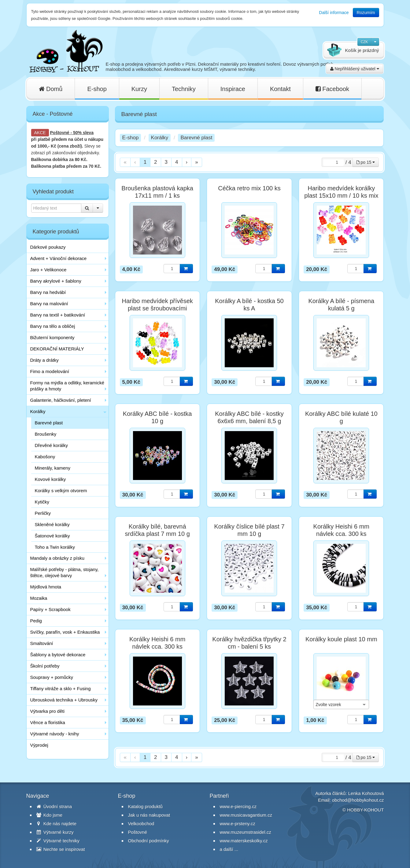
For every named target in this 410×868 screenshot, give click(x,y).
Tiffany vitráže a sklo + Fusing (61, 689)
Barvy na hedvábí (48, 292)
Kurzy (139, 89)
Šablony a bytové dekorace (58, 655)
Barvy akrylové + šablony (56, 281)
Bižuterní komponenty (52, 337)
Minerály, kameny (53, 468)
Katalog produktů (145, 806)
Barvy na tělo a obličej (53, 326)
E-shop (97, 89)
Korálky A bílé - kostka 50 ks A (249, 305)
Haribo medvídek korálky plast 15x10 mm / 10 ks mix (341, 192)
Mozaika (39, 598)
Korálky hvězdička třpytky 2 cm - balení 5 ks (249, 643)
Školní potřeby (45, 666)
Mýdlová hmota (46, 587)
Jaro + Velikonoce (48, 270)
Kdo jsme (50, 815)
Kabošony (45, 457)
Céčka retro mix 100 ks (249, 188)
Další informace (334, 13)
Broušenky (46, 434)
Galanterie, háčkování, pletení (61, 400)
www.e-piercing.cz (238, 806)
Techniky (184, 89)
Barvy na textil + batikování (58, 315)
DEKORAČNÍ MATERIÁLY (57, 349)
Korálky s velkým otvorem (61, 491)
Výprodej (39, 745)
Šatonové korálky (52, 536)
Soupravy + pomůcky (52, 677)
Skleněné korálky (52, 524)
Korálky (38, 411)
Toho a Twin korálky (55, 547)
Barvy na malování (49, 304)
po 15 (366, 162)
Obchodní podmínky (149, 841)
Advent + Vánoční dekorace (59, 258)
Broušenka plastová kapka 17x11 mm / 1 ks (157, 192)
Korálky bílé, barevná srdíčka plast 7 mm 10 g (157, 530)
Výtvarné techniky (58, 841)
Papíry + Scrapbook (50, 609)
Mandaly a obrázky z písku (57, 558)
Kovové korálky (50, 479)
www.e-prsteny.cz (238, 824)
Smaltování (42, 643)
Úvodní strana (54, 806)
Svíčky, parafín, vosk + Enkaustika (65, 632)
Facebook (332, 89)
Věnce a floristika (48, 722)
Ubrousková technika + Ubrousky (64, 700)
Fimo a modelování (50, 371)
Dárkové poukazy (48, 247)
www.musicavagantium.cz (246, 815)
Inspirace (233, 89)
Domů (51, 89)
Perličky (43, 513)
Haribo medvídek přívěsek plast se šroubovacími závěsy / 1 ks (157, 308)
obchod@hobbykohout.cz (358, 800)
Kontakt (280, 89)
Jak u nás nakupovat (149, 815)
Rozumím (366, 13)
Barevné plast (49, 423)
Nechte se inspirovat (61, 849)
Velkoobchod (141, 824)
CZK (364, 42)
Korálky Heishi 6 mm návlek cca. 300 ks (341, 530)
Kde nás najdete (57, 824)
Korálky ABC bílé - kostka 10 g (157, 417)
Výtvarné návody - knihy (55, 734)
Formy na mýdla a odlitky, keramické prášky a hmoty (67, 386)
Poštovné (60, 133)
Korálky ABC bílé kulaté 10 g (341, 417)
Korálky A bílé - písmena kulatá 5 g (341, 305)
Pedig (36, 621)
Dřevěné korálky (51, 445)
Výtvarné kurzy (55, 832)
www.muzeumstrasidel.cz (246, 832)
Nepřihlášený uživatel (355, 69)
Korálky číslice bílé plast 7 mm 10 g (249, 530)
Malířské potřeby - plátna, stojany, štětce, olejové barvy (65, 572)
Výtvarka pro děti (48, 711)
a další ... (229, 849)
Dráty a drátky (44, 360)
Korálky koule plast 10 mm (341, 639)
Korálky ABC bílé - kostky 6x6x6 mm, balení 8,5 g (249, 417)
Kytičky (42, 502)
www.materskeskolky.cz (244, 841)
